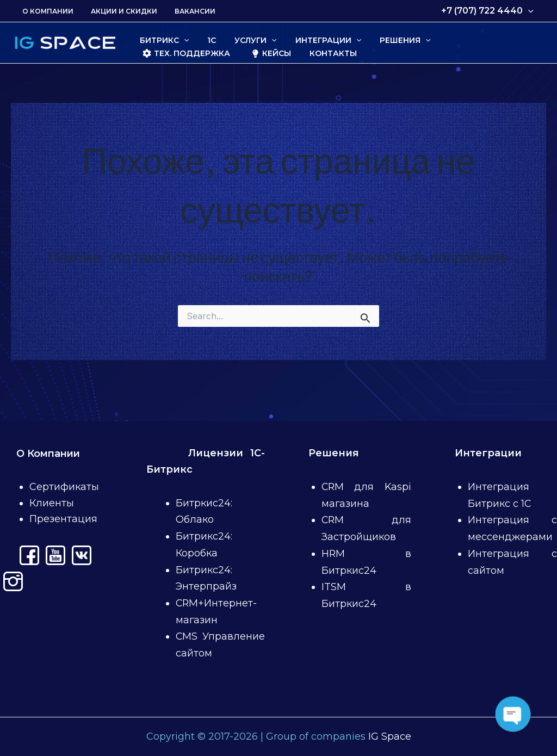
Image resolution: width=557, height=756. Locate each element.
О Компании (46, 11)
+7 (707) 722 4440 (488, 11)
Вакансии (184, 11)
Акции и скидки (117, 11)
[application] (529, 11)
